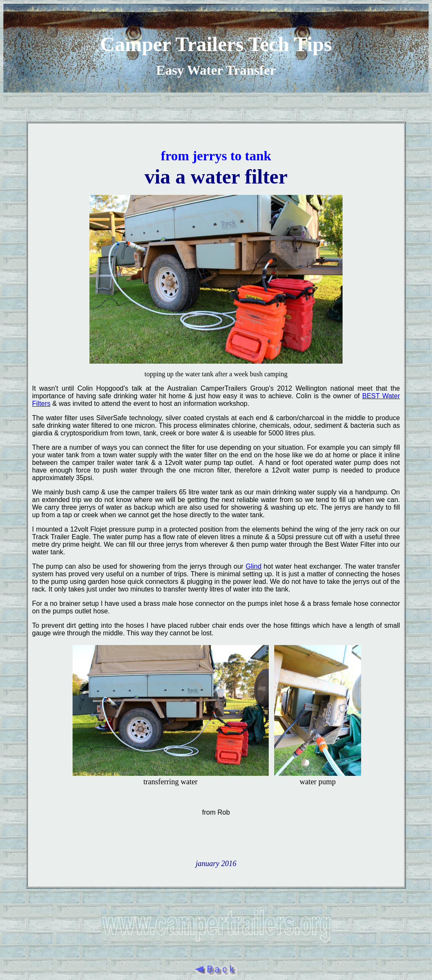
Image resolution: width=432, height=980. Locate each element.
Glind (253, 566)
